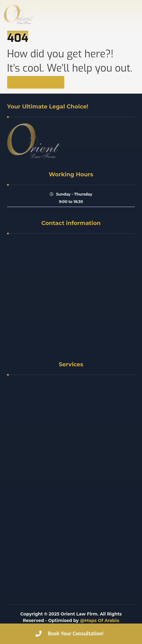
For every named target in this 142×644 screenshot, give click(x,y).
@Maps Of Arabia (99, 620)
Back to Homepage (36, 82)
